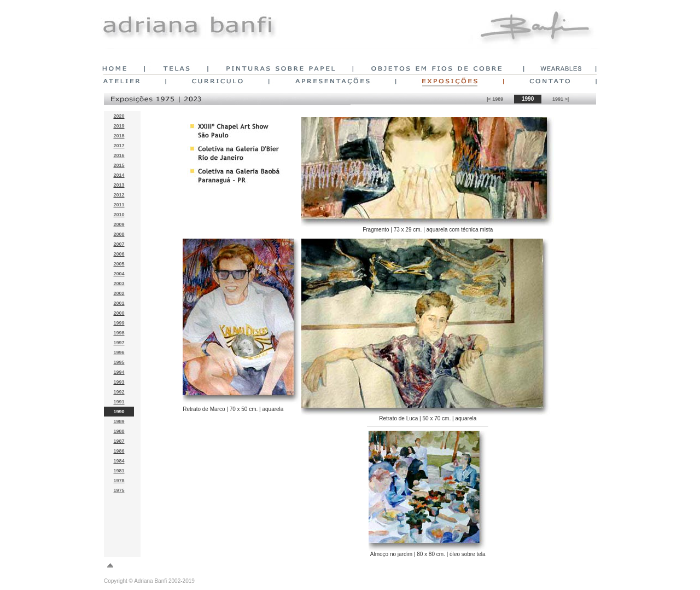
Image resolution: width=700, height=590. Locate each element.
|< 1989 (495, 99)
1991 (559, 99)
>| (567, 99)
